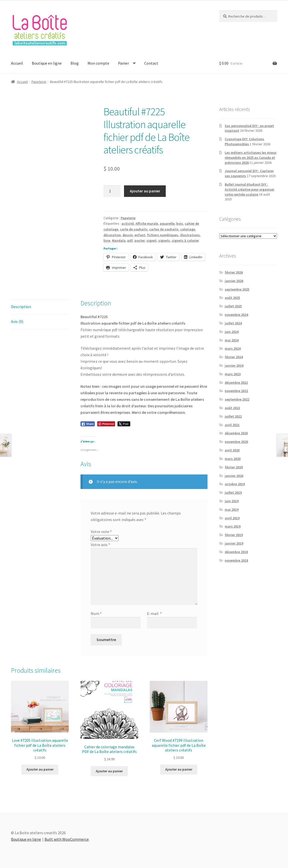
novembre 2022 (236, 391)
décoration (112, 235)
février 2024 (234, 357)
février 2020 (234, 467)
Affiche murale (147, 223)
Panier (123, 63)
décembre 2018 (236, 552)
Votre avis (100, 545)
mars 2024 (233, 348)
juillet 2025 (233, 306)
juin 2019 (232, 501)
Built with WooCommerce (67, 839)
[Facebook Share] (88, 424)
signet (151, 240)
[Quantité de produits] (112, 191)
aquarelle (167, 223)
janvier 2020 (234, 476)
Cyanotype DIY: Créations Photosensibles (244, 142)
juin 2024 (232, 332)
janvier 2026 (234, 281)
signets (164, 240)
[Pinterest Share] (106, 424)
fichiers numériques (163, 235)
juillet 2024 (233, 323)
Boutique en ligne (47, 63)
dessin (128, 235)
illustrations (190, 235)
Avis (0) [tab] (17, 321)
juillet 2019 (233, 492)
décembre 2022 (236, 383)
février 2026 (234, 272)
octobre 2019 (235, 484)
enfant (140, 235)
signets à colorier (185, 240)
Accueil (17, 63)
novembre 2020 (236, 442)
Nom (96, 613)
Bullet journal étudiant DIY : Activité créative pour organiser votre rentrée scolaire (249, 189)
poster (140, 240)
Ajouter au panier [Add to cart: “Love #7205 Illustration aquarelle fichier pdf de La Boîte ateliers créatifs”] (40, 769)
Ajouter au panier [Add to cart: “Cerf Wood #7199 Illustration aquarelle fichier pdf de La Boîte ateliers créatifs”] (179, 769)
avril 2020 (232, 450)
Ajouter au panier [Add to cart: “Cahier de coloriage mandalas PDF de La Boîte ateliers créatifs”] (109, 771)
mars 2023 (233, 374)
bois (180, 223)
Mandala (119, 240)
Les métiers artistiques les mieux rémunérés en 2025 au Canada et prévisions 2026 (251, 158)
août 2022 (232, 408)
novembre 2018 (236, 560)
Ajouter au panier (145, 191)
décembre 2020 (236, 433)
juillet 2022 (233, 416)
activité (128, 223)
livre (107, 240)
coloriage (188, 229)
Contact (151, 63)
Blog (75, 63)
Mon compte (98, 63)
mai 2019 (232, 510)
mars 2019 (233, 526)
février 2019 (234, 535)
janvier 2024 (234, 365)
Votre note (101, 532)
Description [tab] (21, 307)
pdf (130, 240)
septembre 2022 (237, 399)
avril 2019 (232, 518)
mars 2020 (233, 459)
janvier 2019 (234, 543)
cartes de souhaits (164, 229)
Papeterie (39, 82)
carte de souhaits (134, 229)
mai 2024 (232, 340)
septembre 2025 (237, 289)
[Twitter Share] (124, 424)
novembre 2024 (236, 315)
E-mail (154, 613)
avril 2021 (232, 425)
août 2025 (232, 298)
